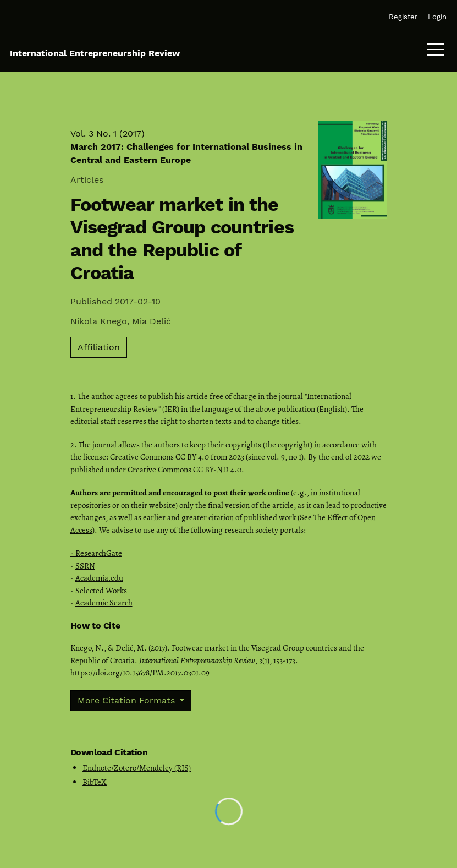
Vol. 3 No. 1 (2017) (186, 147)
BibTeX (95, 782)
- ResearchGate (96, 553)
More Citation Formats (128, 700)
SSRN (85, 566)
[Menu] (436, 52)
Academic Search (104, 603)
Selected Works (101, 591)
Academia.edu (99, 578)
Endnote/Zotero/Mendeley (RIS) (137, 768)
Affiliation (99, 347)
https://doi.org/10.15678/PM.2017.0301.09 (140, 673)
